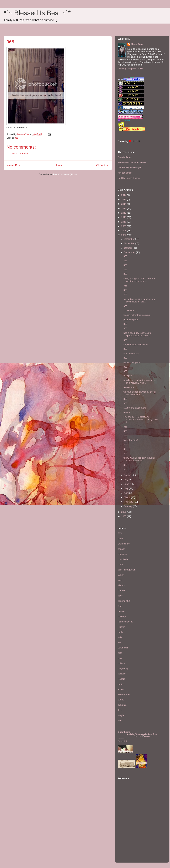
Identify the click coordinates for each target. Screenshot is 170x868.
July (126, 480)
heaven (122, 611)
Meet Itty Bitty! (131, 440)
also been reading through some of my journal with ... (140, 382)
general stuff (124, 601)
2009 (124, 226)
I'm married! (122, 741)
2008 (124, 231)
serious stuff (124, 694)
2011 (124, 217)
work (120, 720)
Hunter (121, 627)
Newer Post (14, 165)
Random (146, 736)
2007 (124, 235)
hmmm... (128, 412)
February (129, 502)
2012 (124, 213)
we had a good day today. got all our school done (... (140, 393)
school (121, 689)
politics (121, 663)
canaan (122, 549)
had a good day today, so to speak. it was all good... (137, 334)
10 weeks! (129, 311)
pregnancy (123, 668)
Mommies (122, 739)
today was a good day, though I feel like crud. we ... (139, 459)
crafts (121, 564)
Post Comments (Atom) (65, 174)
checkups (123, 554)
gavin (120, 596)
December (130, 239)
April (127, 493)
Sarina (121, 684)
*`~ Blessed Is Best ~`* (37, 13)
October (128, 248)
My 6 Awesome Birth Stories (132, 162)
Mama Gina (137, 44)
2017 (124, 195)
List (140, 736)
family (121, 575)
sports (121, 700)
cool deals (123, 559)
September (130, 252)
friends (121, 585)
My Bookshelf (125, 173)
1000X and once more (135, 408)
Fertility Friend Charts (129, 178)
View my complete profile (130, 68)
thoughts (122, 705)
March (128, 497)
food (120, 580)
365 (16, 138)
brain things (124, 544)
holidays (122, 616)
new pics (128, 376)
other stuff (123, 648)
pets (120, 653)
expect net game (132, 362)
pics (120, 658)
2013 (124, 208)
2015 (124, 199)
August (128, 475)
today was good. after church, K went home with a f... (139, 280)
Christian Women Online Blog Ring (142, 734)
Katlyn (121, 632)
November (130, 243)
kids (120, 637)
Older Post (103, 165)
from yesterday (131, 353)
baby (120, 539)
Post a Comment (19, 154)
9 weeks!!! (129, 387)
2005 (124, 516)
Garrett (121, 590)
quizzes (122, 674)
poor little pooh (131, 320)
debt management (127, 570)
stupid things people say (136, 345)
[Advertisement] (128, 838)
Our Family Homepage (129, 167)
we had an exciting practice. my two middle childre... (139, 300)
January (128, 506)
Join (136, 736)
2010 (124, 222)
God (120, 606)
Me (119, 642)
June (127, 484)
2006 (124, 512)
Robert (121, 679)
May (127, 488)
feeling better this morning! (137, 315)
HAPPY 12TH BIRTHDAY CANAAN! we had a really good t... (141, 419)
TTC (120, 710)
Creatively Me (125, 157)
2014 (124, 204)
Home (59, 165)
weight (121, 715)
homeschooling (125, 622)
